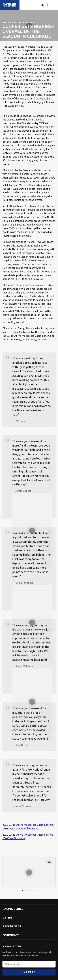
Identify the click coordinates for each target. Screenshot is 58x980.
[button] (52, 5)
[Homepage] (10, 5)
